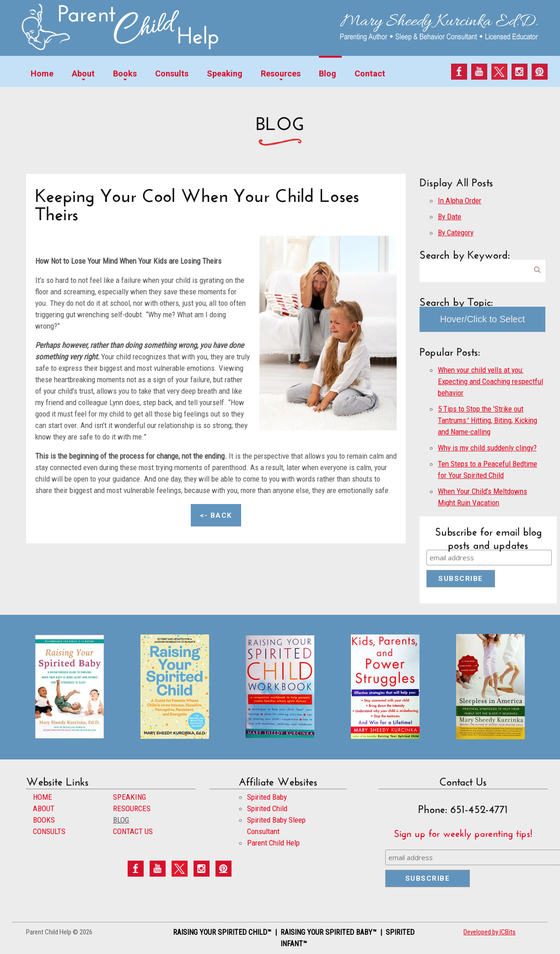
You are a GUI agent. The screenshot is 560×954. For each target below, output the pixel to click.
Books (125, 73)
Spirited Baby (267, 797)
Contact (370, 73)
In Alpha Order (460, 201)
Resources (281, 73)
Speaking (225, 73)
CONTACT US (133, 831)
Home (42, 73)
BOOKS (44, 820)
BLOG (121, 820)
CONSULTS (49, 831)
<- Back (216, 515)
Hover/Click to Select (483, 319)
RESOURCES (132, 808)
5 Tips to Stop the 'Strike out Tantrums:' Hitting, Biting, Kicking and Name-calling (487, 420)
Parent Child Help (273, 843)
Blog (328, 73)
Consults (172, 73)
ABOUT (44, 808)
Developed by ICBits (490, 932)
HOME (43, 797)
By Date (450, 217)
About (83, 73)
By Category (456, 233)
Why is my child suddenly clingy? (487, 448)
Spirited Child (267, 808)
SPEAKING (129, 797)
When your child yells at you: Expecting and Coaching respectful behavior (490, 381)
